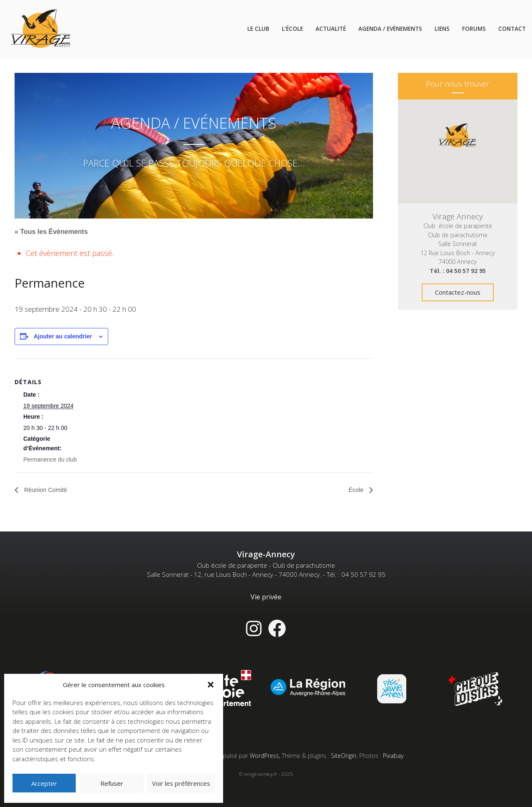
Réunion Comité (47, 490)
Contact (512, 29)
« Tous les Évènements (51, 232)
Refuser (112, 783)
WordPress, (266, 756)
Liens (442, 29)
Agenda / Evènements (390, 29)
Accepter (44, 783)
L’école (292, 29)
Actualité (331, 29)
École (356, 490)
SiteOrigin (344, 756)
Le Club (258, 29)
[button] (211, 685)
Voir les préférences (181, 783)
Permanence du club (50, 459)
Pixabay (393, 756)
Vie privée (266, 597)
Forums (474, 29)
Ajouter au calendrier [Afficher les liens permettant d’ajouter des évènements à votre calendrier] (63, 336)
